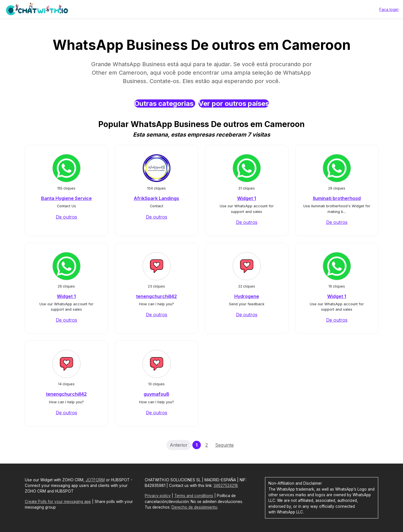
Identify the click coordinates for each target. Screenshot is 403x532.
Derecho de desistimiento (194, 507)
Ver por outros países (234, 103)
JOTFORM (95, 480)
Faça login (389, 9)
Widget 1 (247, 198)
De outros (66, 217)
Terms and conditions (194, 496)
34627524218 (226, 486)
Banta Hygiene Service (66, 198)
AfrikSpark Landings (156, 198)
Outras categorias (165, 103)
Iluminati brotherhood (337, 198)
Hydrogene (247, 296)
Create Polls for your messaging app (58, 502)
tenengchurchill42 (156, 296)
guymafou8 (156, 394)
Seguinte (224, 445)
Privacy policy (158, 496)
